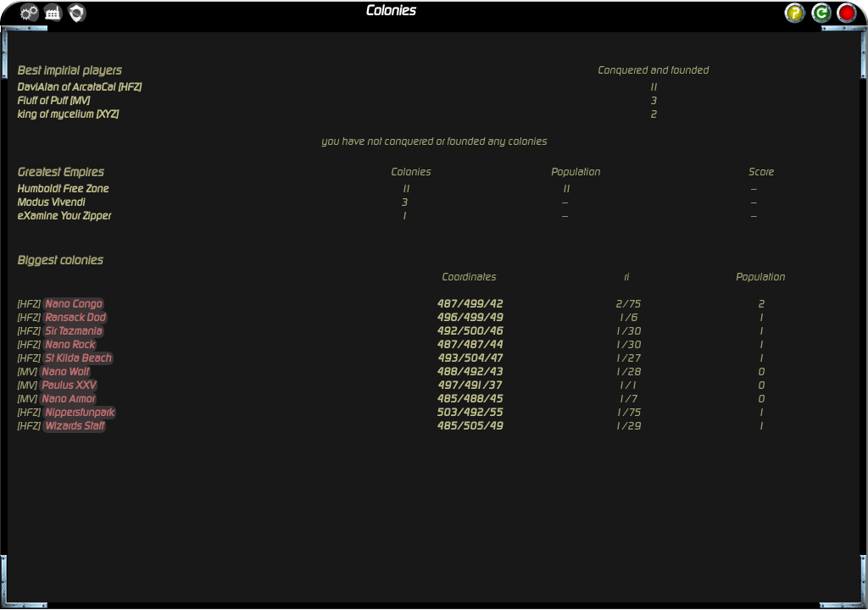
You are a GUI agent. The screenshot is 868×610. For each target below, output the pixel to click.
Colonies (390, 11)
